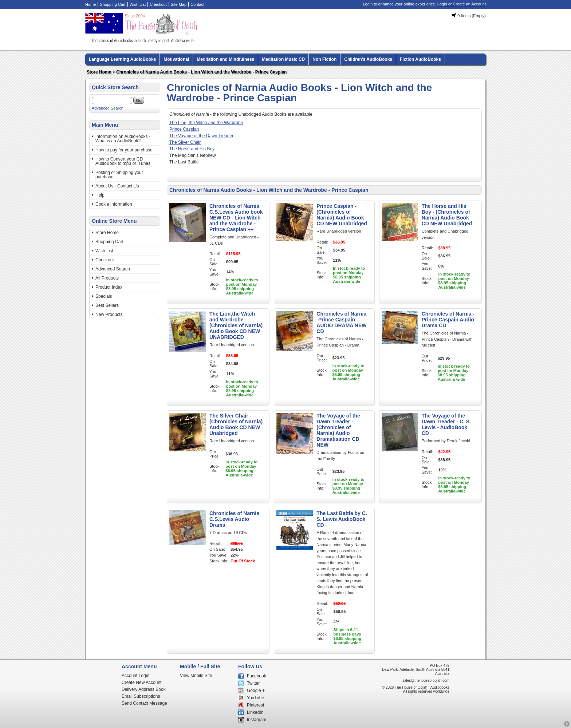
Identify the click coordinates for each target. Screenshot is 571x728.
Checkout (158, 4)
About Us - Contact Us (117, 186)
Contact (197, 4)
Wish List (138, 4)
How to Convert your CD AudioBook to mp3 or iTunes (123, 161)
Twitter (253, 683)
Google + (256, 691)
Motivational (176, 59)
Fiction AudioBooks (420, 59)
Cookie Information (114, 204)
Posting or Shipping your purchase (119, 175)
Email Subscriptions (141, 696)
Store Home (99, 72)
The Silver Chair (185, 142)
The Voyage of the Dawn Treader (201, 136)
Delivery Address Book (144, 689)
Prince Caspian (184, 129)
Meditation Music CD (283, 59)
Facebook (257, 676)
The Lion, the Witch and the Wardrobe (206, 123)
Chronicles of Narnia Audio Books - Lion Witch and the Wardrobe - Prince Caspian (201, 72)
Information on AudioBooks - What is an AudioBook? (123, 139)
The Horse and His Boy (192, 149)
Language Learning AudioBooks (122, 59)
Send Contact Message (144, 703)
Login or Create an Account (462, 4)
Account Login (135, 676)
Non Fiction (324, 59)
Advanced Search (108, 108)
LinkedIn (255, 712)
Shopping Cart (113, 4)
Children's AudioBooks (368, 59)
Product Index (109, 287)
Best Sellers (107, 305)
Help (100, 195)
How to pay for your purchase (124, 150)
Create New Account (141, 682)
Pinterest (255, 705)
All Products (107, 278)
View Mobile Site (196, 676)
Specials (104, 296)
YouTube (255, 698)
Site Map (179, 4)
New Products (109, 314)
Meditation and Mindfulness (225, 59)
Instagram (257, 720)
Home (90, 4)
